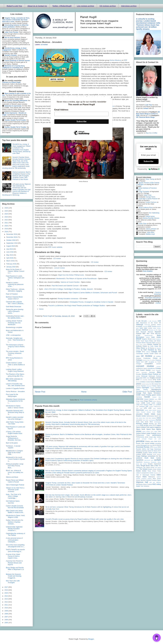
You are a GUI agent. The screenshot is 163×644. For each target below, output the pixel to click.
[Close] (112, 97)
